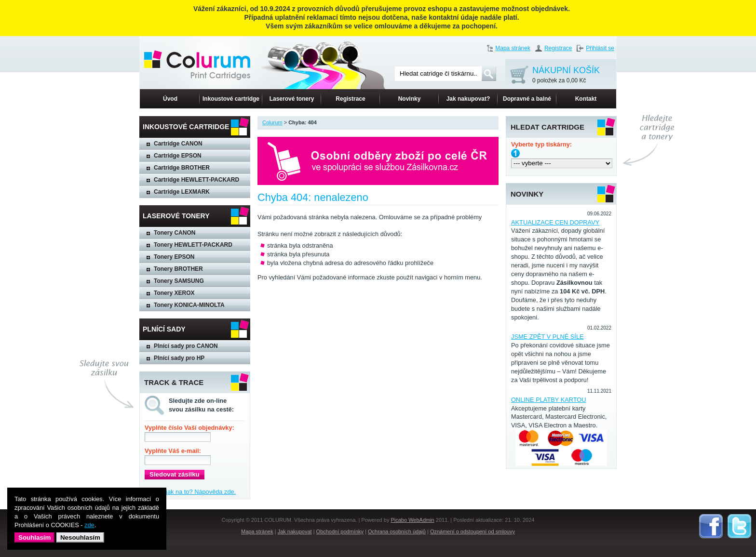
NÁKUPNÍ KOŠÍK (566, 75)
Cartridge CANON (178, 144)
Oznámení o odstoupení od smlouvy (472, 531)
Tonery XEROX (174, 293)
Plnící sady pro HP (179, 358)
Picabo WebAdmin (412, 520)
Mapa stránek (513, 48)
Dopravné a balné (527, 99)
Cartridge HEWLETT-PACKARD (196, 180)
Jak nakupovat (295, 531)
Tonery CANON (175, 233)
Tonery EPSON (174, 257)
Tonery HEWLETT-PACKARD (193, 245)
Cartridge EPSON (178, 156)
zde (89, 525)
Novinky (410, 99)
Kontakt (586, 99)
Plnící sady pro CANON (186, 346)
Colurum (272, 122)
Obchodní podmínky (340, 531)
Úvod (170, 99)
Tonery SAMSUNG (179, 281)
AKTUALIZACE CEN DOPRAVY (555, 222)
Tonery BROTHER (178, 269)
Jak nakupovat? (468, 99)
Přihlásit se (600, 48)
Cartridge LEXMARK (182, 192)
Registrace (558, 48)
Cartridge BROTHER (182, 168)
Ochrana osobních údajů (397, 531)
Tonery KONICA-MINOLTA (189, 305)
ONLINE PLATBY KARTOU (549, 400)
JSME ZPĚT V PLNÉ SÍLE (547, 337)
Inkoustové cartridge (231, 99)
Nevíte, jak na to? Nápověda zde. (190, 492)
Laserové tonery (292, 99)
